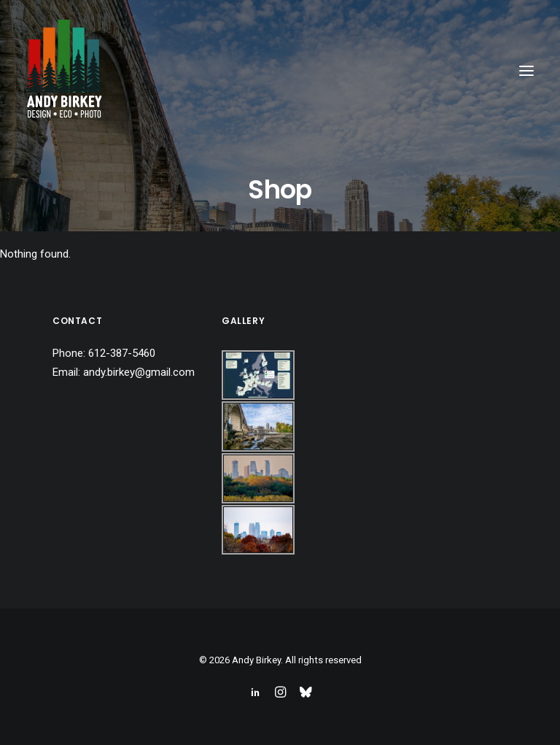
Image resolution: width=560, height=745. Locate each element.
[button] (526, 71)
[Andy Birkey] (64, 71)
